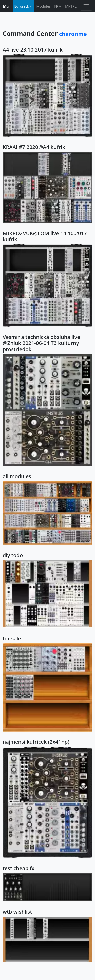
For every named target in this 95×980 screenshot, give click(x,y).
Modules (44, 6)
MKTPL (71, 6)
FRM (58, 6)
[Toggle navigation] (86, 6)
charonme (73, 34)
